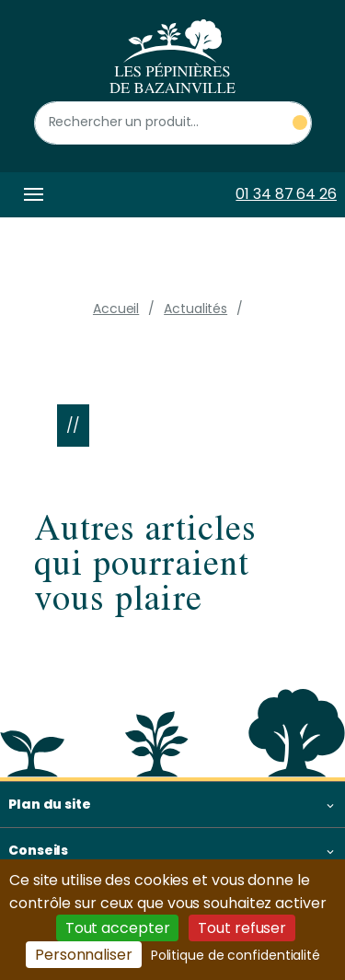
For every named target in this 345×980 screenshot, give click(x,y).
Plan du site (50, 804)
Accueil (116, 309)
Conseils (38, 850)
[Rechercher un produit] (173, 123)
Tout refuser (242, 928)
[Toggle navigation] (30, 195)
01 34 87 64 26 (286, 194)
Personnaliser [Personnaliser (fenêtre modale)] (84, 955)
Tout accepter (118, 928)
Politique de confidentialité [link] (236, 955)
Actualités (195, 309)
